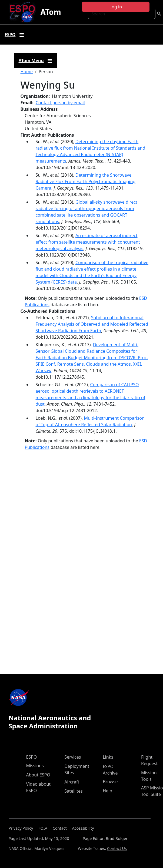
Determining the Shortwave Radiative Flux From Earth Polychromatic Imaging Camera (86, 181)
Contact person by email (60, 103)
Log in (116, 7)
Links (108, 757)
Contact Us (117, 848)
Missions (35, 766)
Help (107, 791)
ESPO (32, 757)
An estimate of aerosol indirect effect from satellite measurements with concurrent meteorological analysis (88, 242)
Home (27, 72)
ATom (51, 12)
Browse (110, 782)
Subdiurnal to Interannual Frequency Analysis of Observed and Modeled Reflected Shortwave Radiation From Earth (92, 324)
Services (73, 757)
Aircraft (72, 782)
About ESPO (38, 775)
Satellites (73, 791)
